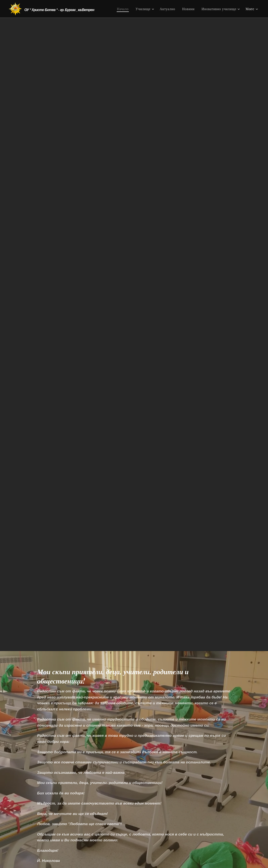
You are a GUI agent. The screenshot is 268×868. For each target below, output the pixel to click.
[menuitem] (124, 9)
